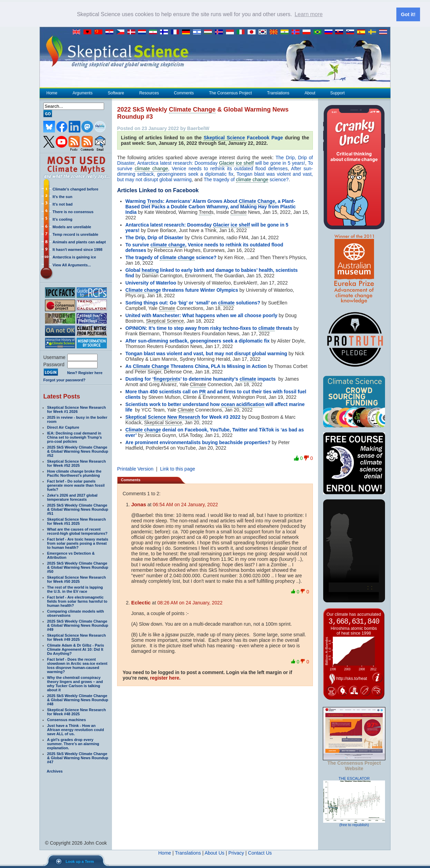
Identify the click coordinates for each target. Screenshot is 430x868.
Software (116, 93)
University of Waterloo (151, 282)
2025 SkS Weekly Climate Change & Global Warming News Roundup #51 (78, 509)
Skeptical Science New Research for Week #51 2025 (76, 521)
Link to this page (178, 468)
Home (52, 93)
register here (165, 678)
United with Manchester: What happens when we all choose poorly (201, 315)
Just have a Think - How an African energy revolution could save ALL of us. (76, 729)
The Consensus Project (230, 93)
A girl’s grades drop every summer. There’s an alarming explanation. (73, 743)
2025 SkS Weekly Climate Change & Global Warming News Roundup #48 (78, 699)
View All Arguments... (72, 265)
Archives (55, 771)
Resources (149, 93)
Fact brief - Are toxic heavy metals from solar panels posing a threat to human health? (78, 543)
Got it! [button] (408, 14)
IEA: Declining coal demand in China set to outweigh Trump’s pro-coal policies (75, 437)
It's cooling (63, 219)
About (310, 93)
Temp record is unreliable (75, 234)
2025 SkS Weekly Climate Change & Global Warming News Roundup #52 (78, 451)
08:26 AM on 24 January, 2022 (190, 602)
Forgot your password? (64, 380)
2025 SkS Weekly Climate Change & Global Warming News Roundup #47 (78, 757)
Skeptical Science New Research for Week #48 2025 (76, 711)
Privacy (236, 853)
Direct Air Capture (63, 427)
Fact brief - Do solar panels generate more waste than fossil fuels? (76, 485)
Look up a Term (80, 861)
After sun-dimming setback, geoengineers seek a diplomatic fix (215, 171)
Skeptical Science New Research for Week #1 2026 (76, 409)
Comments (184, 93)
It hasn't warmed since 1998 (77, 249)
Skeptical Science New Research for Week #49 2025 (76, 637)
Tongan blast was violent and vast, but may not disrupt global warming (206, 353)
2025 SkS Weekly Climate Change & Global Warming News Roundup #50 (78, 567)
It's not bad (63, 204)
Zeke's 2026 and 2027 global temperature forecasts (72, 497)
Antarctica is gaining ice (74, 257)
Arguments (82, 93)
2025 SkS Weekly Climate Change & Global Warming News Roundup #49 (78, 625)
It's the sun (63, 196)
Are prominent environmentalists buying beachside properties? (198, 442)
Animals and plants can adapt (79, 242)
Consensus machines (66, 719)
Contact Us (260, 853)
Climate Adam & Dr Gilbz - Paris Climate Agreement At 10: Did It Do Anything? (76, 649)
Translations (278, 93)
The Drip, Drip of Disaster (154, 237)
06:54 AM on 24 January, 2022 (185, 504)
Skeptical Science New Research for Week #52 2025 (76, 463)
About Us (215, 853)
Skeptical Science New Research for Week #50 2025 (76, 579)
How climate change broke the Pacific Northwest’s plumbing (74, 473)
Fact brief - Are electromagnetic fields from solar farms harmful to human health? (77, 601)
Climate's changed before (75, 189)
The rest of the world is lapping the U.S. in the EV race (75, 589)
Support (338, 93)
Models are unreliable (72, 227)
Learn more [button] (309, 14)
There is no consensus (73, 211)
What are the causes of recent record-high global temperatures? (77, 531)
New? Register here (85, 372)
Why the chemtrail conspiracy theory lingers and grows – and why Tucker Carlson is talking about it (75, 683)
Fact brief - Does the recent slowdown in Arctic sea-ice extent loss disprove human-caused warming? (77, 665)
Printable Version (135, 468)
